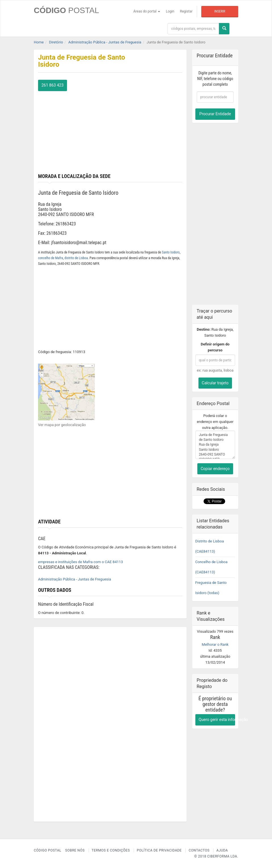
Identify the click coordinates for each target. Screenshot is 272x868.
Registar (186, 11)
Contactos (199, 850)
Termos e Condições (111, 850)
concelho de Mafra (51, 258)
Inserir (220, 11)
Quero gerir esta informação (217, 720)
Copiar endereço (215, 469)
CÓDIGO (66, 10)
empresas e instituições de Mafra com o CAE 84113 (80, 562)
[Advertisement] (110, 131)
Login (170, 11)
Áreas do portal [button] (147, 11)
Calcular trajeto (215, 383)
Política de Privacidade (159, 850)
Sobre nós (75, 850)
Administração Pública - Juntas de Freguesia (75, 579)
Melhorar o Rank (215, 644)
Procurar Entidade (215, 114)
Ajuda (222, 850)
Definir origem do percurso (215, 347)
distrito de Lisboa (76, 258)
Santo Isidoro (171, 252)
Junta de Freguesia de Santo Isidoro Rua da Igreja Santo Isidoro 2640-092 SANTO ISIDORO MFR (215, 445)
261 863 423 (53, 85)
